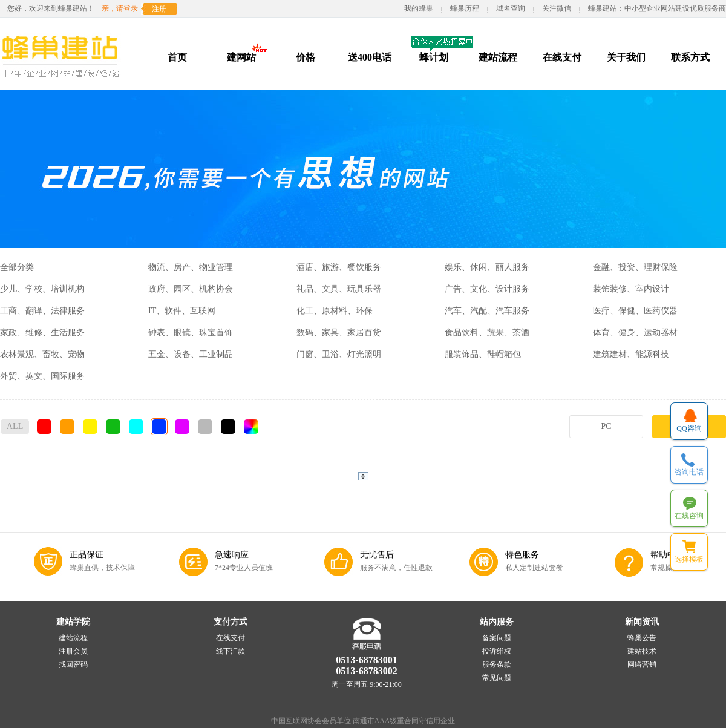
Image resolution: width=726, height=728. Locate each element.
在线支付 (562, 57)
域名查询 (511, 8)
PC (606, 426)
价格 (306, 57)
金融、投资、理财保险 (635, 267)
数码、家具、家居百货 (339, 333)
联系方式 (690, 57)
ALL (15, 426)
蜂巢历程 (465, 8)
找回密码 (73, 664)
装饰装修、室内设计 (631, 289)
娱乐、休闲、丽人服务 (487, 267)
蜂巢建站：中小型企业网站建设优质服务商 (657, 8)
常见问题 (497, 678)
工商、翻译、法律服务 (42, 311)
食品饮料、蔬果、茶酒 (487, 333)
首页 (177, 57)
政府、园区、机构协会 (191, 289)
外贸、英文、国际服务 (42, 376)
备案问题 (497, 638)
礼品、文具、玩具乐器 (339, 289)
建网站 (241, 57)
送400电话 (370, 57)
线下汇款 (231, 651)
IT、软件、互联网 (182, 311)
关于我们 (626, 57)
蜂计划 (434, 57)
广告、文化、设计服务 (487, 289)
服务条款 (497, 664)
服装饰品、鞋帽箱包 (483, 354)
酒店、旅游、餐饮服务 (339, 267)
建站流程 (498, 57)
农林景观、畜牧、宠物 (42, 354)
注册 (159, 9)
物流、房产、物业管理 (191, 267)
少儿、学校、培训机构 (42, 289)
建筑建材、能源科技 (631, 354)
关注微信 (557, 8)
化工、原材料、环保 (335, 311)
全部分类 (17, 267)
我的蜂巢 (419, 8)
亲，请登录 (120, 8)
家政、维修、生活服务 (42, 333)
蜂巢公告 (642, 638)
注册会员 (73, 651)
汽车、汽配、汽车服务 (487, 311)
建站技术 (642, 651)
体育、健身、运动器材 (635, 333)
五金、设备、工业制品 (191, 354)
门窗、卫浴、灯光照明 (339, 354)
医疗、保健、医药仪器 (635, 311)
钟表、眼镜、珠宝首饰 (191, 333)
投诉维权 (497, 651)
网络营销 (642, 664)
